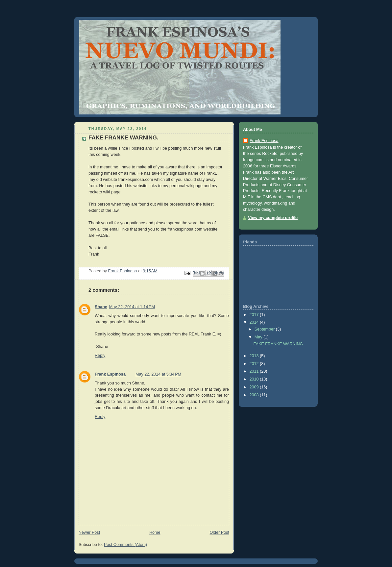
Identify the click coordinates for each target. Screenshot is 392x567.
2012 (255, 364)
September (265, 329)
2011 (255, 371)
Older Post (219, 532)
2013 (255, 356)
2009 (255, 387)
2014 (255, 322)
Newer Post (89, 532)
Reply (100, 356)
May (259, 337)
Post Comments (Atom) (125, 545)
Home (155, 532)
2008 (255, 395)
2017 (255, 315)
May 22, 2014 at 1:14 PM (132, 307)
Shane (101, 307)
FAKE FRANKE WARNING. (279, 344)
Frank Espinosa (110, 374)
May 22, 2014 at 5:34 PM (158, 374)
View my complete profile (273, 218)
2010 (255, 379)
